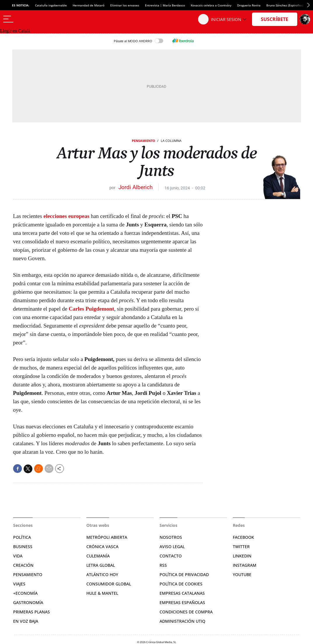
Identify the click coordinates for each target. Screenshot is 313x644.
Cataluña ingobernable (51, 5)
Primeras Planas (32, 612)
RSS (163, 565)
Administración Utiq (182, 621)
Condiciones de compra (186, 612)
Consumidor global (109, 584)
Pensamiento (144, 141)
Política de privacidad (184, 575)
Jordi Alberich (135, 187)
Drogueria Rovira (249, 5)
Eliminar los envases (125, 5)
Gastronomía (28, 602)
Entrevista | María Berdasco (165, 5)
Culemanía (98, 556)
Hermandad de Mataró (89, 5)
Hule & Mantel (102, 593)
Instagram (245, 565)
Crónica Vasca (102, 547)
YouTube (242, 575)
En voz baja (26, 621)
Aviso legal (172, 547)
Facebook (243, 537)
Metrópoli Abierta (107, 537)
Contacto (171, 556)
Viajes (19, 584)
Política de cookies (181, 584)
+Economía (25, 593)
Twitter (241, 547)
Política (22, 537)
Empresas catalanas (182, 593)
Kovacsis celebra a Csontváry (211, 5)
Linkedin (242, 556)
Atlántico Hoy (102, 575)
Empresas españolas (182, 602)
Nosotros (171, 537)
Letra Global (101, 565)
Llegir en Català (15, 31)
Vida (18, 556)
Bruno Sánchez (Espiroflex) (285, 5)
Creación (23, 565)
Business (23, 547)
